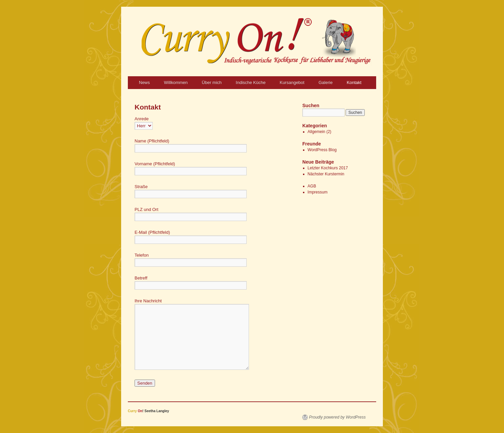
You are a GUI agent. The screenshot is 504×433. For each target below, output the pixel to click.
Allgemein (317, 132)
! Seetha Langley (148, 411)
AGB (312, 186)
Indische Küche (251, 82)
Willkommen (176, 82)
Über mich (212, 82)
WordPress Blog (322, 150)
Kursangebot (292, 82)
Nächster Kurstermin (326, 174)
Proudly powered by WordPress (337, 417)
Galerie (325, 82)
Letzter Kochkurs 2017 (328, 168)
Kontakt (354, 82)
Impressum (318, 192)
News (144, 82)
